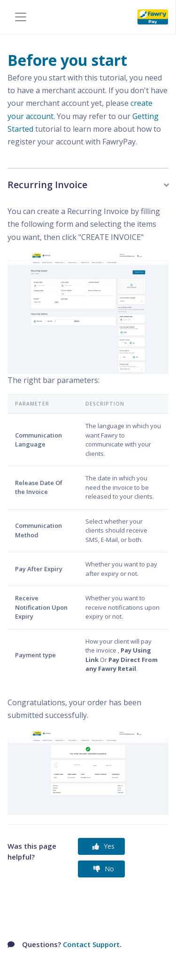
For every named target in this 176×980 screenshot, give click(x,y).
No (104, 869)
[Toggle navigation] (21, 17)
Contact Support (91, 944)
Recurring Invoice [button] (47, 185)
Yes (103, 846)
